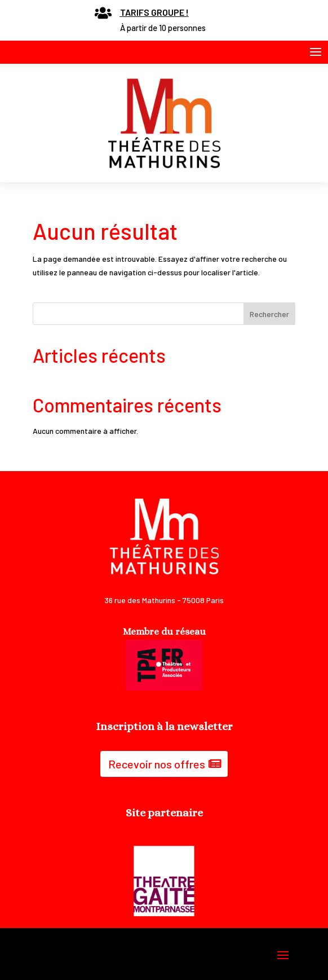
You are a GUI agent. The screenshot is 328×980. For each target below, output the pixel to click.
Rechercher (269, 314)
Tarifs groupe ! (154, 12)
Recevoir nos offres (157, 764)
